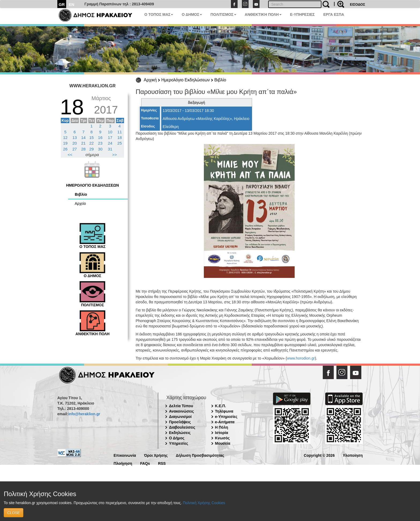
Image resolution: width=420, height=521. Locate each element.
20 (75, 143)
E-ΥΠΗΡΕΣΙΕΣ (302, 14)
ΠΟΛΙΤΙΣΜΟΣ (223, 14)
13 (75, 137)
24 (110, 143)
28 (83, 149)
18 (120, 137)
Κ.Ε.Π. (221, 406)
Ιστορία (222, 433)
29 (91, 149)
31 (110, 149)
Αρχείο (80, 203)
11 (120, 132)
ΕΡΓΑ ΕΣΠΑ (334, 14)
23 (100, 143)
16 (100, 137)
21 (83, 143)
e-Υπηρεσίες (226, 417)
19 (65, 143)
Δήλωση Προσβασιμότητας (200, 455)
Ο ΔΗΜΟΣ (192, 14)
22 (91, 143)
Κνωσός (222, 438)
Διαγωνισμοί (180, 417)
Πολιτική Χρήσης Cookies (204, 503)
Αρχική (150, 80)
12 (65, 137)
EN (72, 4)
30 (100, 149)
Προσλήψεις (180, 422)
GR (62, 4)
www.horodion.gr (301, 358)
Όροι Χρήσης (156, 455)
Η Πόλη (222, 427)
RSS (162, 463)
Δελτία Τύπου (181, 406)
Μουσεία (223, 443)
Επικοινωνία (125, 455)
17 (110, 137)
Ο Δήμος (177, 438)
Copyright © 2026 (319, 455)
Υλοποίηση (353, 455)
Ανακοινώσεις (181, 411)
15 (91, 137)
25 (120, 143)
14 (83, 137)
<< (70, 155)
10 (110, 132)
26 (65, 149)
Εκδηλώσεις (180, 433)
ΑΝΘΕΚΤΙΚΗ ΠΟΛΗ (263, 14)
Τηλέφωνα (224, 411)
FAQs (145, 463)
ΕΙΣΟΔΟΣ (357, 4)
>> (115, 155)
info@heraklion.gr (84, 414)
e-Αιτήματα (225, 422)
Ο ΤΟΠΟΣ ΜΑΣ (159, 14)
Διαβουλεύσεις (182, 427)
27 (75, 149)
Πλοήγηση (123, 463)
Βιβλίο (220, 80)
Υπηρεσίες (179, 443)
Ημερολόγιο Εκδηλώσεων (185, 80)
